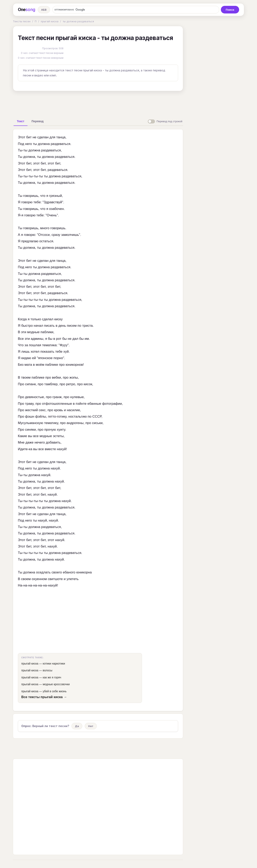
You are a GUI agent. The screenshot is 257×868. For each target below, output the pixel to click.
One (27, 10)
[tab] (21, 121)
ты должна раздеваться (78, 21)
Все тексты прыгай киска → (44, 697)
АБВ (44, 10)
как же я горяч (52, 677)
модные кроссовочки (56, 684)
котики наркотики (54, 664)
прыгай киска (50, 21)
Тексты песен (22, 21)
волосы (48, 670)
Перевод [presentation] (38, 121)
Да (77, 726)
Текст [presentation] (21, 121)
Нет (91, 726)
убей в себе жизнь (55, 691)
